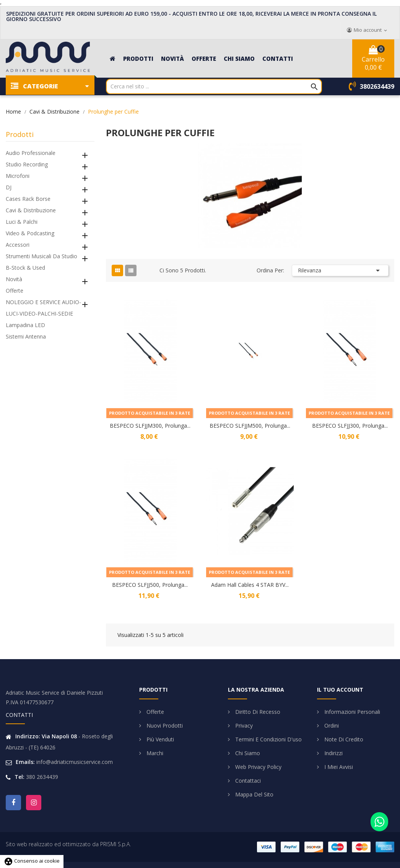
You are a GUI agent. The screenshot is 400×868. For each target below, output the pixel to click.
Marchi (154, 753)
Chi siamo (247, 753)
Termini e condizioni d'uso (268, 739)
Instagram (34, 803)
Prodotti (20, 134)
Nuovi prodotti (164, 726)
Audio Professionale (31, 153)
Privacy (243, 726)
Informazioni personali (351, 712)
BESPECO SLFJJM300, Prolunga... (150, 426)
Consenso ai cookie (32, 861)
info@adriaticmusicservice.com (75, 762)
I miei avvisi (338, 767)
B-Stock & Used (25, 268)
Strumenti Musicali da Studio (41, 256)
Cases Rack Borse (28, 199)
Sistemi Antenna (26, 336)
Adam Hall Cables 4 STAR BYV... (250, 585)
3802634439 (377, 86)
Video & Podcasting (30, 233)
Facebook (13, 803)
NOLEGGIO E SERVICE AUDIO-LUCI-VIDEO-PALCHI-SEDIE (43, 308)
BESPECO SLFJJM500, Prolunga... (250, 426)
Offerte (15, 291)
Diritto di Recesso (257, 712)
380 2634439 (42, 777)
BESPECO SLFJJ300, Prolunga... (350, 426)
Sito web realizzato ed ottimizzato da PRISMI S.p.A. (68, 844)
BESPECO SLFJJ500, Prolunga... (150, 585)
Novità (14, 279)
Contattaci (247, 781)
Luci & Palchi (22, 222)
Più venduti (159, 739)
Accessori (18, 245)
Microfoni (18, 176)
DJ (9, 187)
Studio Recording (27, 164)
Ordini (331, 726)
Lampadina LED (25, 325)
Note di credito (343, 739)
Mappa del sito (254, 794)
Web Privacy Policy (258, 767)
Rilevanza (340, 270)
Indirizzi (333, 753)
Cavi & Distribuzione (31, 210)
